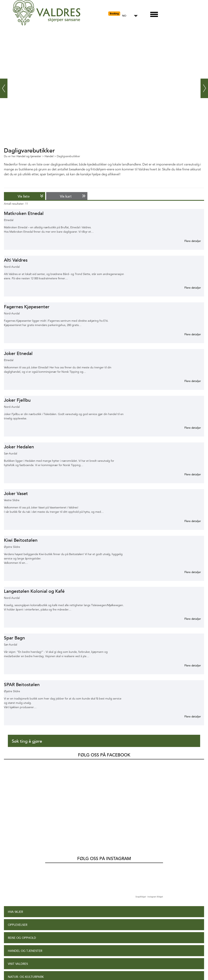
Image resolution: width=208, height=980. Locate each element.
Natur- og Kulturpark (26, 897)
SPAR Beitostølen (22, 685)
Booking (114, 14)
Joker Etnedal (18, 353)
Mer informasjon (188, 241)
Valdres (9, 765)
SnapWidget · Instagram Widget (149, 817)
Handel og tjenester (25, 871)
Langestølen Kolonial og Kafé (34, 591)
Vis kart (66, 196)
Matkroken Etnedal (24, 213)
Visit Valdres (18, 884)
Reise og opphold (22, 858)
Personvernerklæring (26, 967)
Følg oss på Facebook (104, 755)
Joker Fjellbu (17, 400)
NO (124, 16)
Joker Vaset (16, 494)
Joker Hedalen (19, 447)
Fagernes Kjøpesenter (27, 307)
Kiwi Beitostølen (21, 540)
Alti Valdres (16, 260)
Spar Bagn (14, 638)
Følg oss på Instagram (104, 779)
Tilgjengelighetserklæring (30, 954)
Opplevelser (18, 845)
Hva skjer (15, 832)
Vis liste (24, 196)
